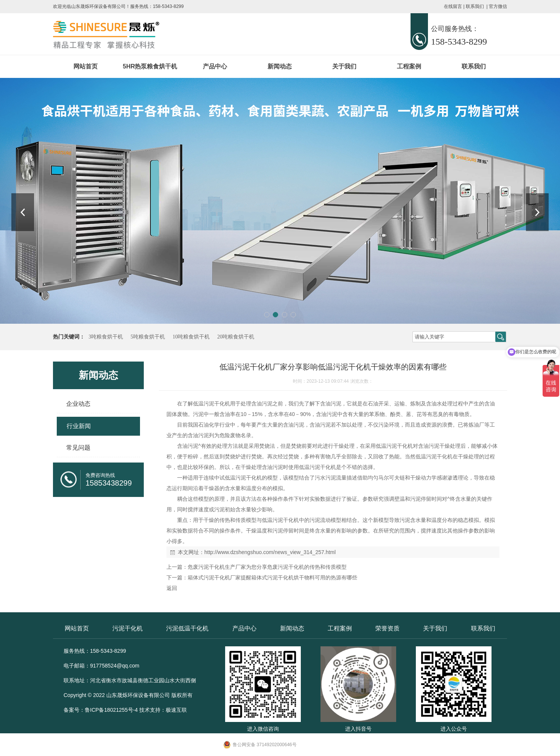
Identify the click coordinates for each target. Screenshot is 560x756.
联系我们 (475, 6)
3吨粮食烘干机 (106, 337)
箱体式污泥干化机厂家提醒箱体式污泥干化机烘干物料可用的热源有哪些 (272, 577)
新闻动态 (280, 66)
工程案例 (409, 66)
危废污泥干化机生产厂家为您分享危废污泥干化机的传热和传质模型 (267, 567)
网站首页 (86, 66)
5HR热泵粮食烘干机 (150, 66)
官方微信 (498, 6)
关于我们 (344, 66)
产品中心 (215, 66)
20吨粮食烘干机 (236, 337)
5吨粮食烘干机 (148, 337)
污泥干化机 (128, 628)
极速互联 (176, 710)
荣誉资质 (387, 628)
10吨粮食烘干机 (191, 337)
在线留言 (453, 6)
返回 (172, 588)
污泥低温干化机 (187, 628)
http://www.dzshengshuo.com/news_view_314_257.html (270, 552)
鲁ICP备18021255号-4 (111, 710)
